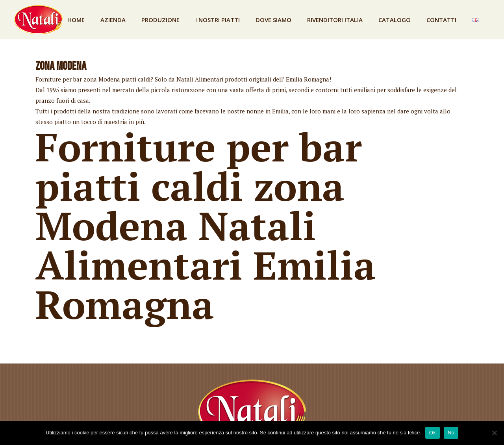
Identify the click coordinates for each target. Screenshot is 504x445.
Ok (433, 433)
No (451, 433)
